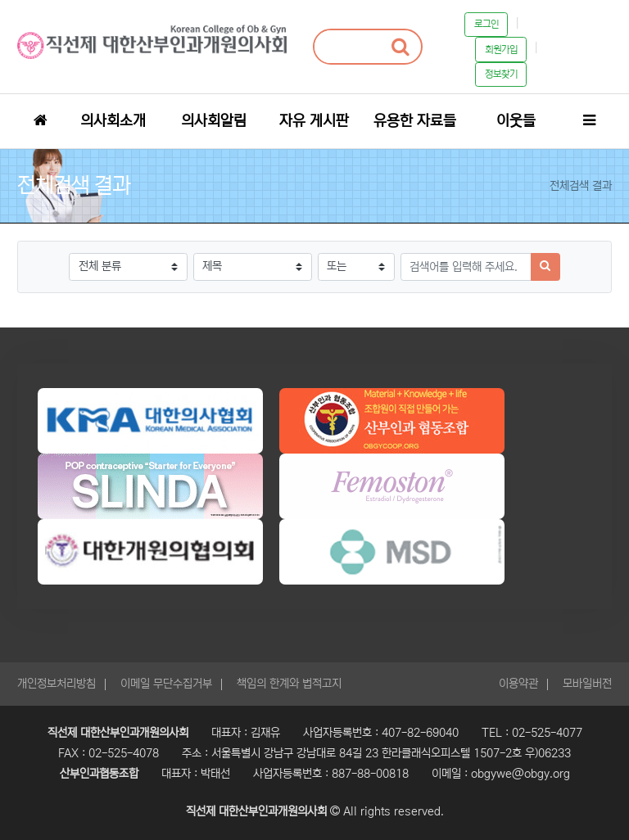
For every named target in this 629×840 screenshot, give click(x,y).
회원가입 (501, 50)
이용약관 (518, 684)
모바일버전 (587, 684)
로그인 (486, 24)
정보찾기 (501, 74)
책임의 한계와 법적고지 (289, 684)
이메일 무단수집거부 (166, 684)
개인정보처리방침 (57, 684)
